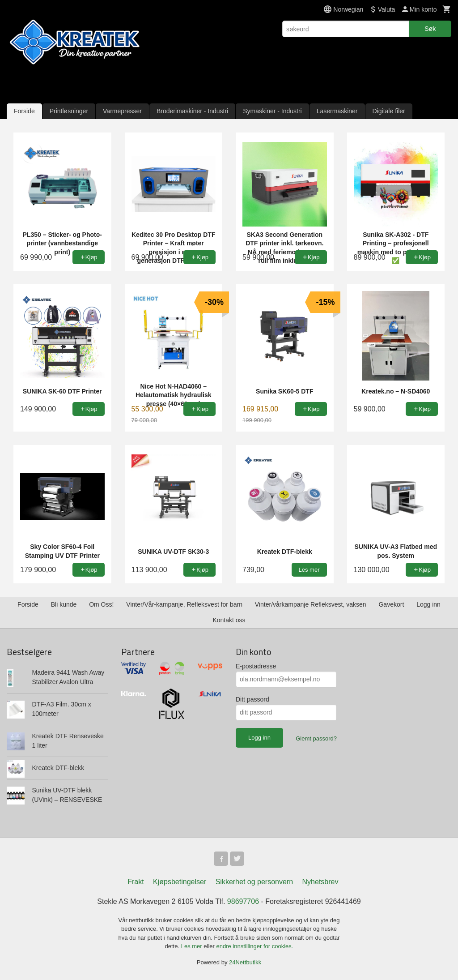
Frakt (136, 882)
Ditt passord (252, 699)
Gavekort (391, 604)
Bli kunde (64, 604)
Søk (430, 29)
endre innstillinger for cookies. (254, 946)
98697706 (243, 901)
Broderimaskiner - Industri (192, 111)
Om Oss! (101, 604)
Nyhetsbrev (320, 882)
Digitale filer (389, 111)
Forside (24, 111)
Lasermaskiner (337, 111)
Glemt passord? (316, 738)
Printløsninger (69, 111)
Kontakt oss (229, 620)
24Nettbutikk (245, 962)
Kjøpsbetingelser (180, 882)
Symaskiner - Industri (272, 111)
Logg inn (428, 604)
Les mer (193, 946)
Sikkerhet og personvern (254, 882)
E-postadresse (256, 666)
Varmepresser (122, 111)
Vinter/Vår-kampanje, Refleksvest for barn (184, 604)
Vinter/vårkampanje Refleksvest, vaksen (311, 604)
